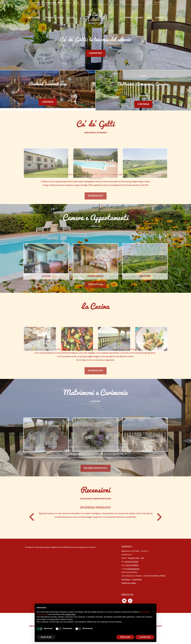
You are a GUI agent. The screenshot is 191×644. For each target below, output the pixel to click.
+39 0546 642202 (34, 3)
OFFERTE (129, 18)
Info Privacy (126, 579)
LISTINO (60, 18)
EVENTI (140, 18)
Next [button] (92, 90)
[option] (48, 89)
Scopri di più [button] (46, 637)
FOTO (149, 18)
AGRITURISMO (33, 18)
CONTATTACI (96, 53)
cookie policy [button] (70, 614)
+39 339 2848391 (50, 3)
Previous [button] (4, 90)
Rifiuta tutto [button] (125, 637)
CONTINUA (48, 102)
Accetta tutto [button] (145, 637)
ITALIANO (160, 2)
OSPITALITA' (48, 18)
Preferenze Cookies (129, 583)
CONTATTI (160, 18)
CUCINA (71, 18)
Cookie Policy (137, 579)
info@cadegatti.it (66, 3)
